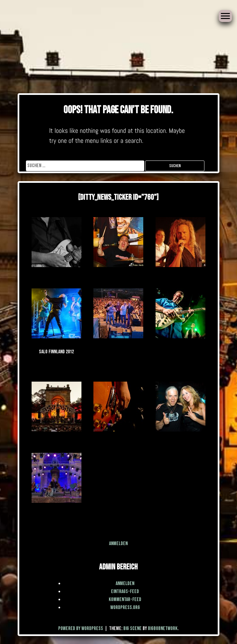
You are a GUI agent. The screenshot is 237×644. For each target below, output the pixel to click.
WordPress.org (125, 608)
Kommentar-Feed (125, 600)
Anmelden (118, 544)
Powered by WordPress (81, 629)
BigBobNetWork (163, 629)
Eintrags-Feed (125, 592)
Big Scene (132, 629)
